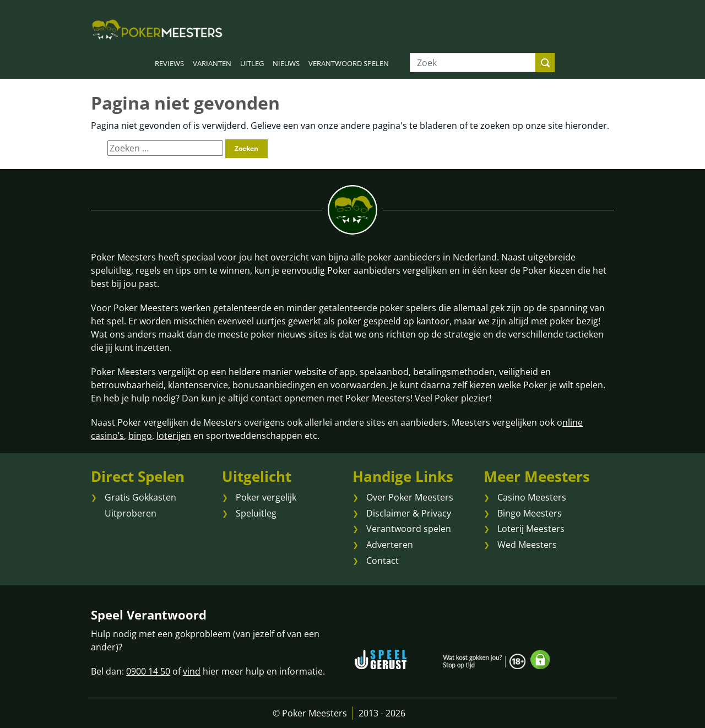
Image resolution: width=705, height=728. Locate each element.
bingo (140, 436)
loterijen (174, 436)
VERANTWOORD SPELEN (349, 63)
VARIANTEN (212, 63)
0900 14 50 (148, 671)
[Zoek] (473, 63)
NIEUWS (286, 63)
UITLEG (252, 63)
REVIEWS (169, 63)
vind (192, 671)
